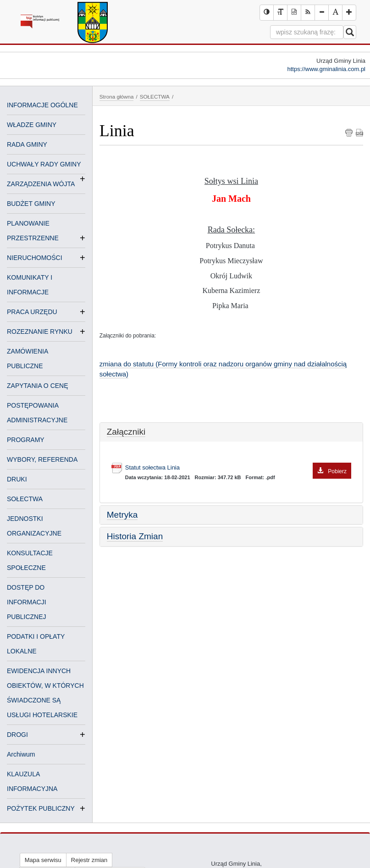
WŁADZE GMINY (32, 125)
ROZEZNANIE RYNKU (40, 332)
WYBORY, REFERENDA (42, 459)
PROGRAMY (26, 440)
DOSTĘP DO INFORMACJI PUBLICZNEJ (27, 602)
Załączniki (126, 432)
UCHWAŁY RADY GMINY (44, 165)
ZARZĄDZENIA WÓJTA (41, 184)
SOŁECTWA (25, 499)
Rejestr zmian (89, 860)
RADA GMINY (27, 144)
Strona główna (117, 97)
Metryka (122, 515)
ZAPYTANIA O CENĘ (38, 386)
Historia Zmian (135, 536)
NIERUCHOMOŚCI (35, 258)
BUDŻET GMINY (31, 204)
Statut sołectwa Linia (238, 468)
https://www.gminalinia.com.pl (326, 69)
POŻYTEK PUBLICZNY (41, 808)
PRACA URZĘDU (32, 312)
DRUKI (17, 479)
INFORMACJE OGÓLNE (42, 105)
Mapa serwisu (43, 860)
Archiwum (21, 754)
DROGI (17, 735)
